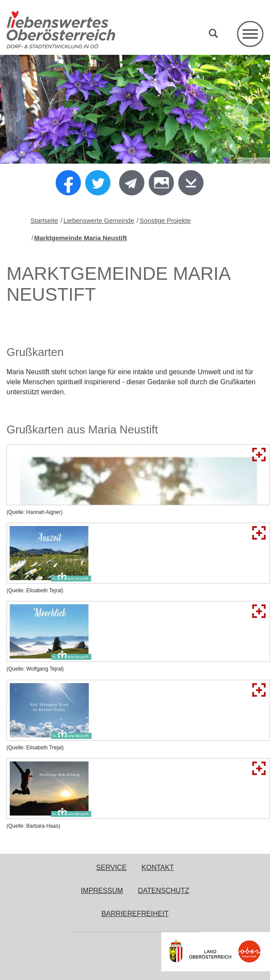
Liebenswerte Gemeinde (99, 220)
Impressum (102, 891)
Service (111, 868)
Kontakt (158, 868)
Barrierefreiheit (135, 914)
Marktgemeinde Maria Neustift (81, 238)
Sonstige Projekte (165, 220)
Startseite (44, 220)
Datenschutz (163, 891)
